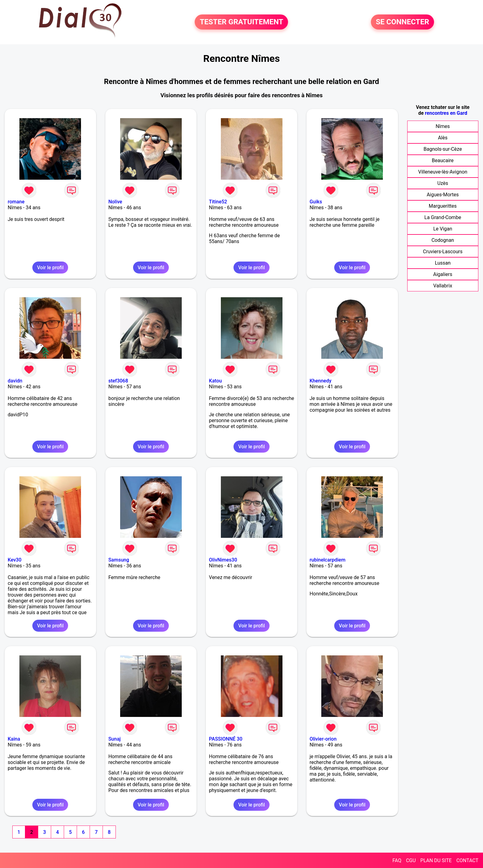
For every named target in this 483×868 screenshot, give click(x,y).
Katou (215, 381)
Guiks (316, 202)
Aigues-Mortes (443, 195)
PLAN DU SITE (436, 860)
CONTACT (467, 860)
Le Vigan (443, 229)
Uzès (443, 183)
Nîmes (443, 126)
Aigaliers (443, 274)
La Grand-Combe (443, 217)
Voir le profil (50, 268)
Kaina (14, 739)
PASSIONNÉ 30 (225, 739)
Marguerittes (443, 206)
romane (16, 202)
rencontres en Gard (446, 113)
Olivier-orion (323, 739)
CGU (411, 860)
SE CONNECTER (402, 22)
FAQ (397, 860)
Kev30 (15, 560)
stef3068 (118, 381)
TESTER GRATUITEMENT (241, 22)
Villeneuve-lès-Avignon (443, 172)
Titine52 (218, 202)
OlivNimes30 (223, 560)
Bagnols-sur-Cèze (443, 149)
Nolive (115, 202)
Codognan (443, 240)
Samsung (119, 560)
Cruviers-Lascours (443, 252)
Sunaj (115, 739)
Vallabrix (443, 286)
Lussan (443, 263)
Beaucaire (443, 160)
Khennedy (321, 381)
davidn (15, 381)
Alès (443, 138)
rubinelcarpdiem (327, 560)
